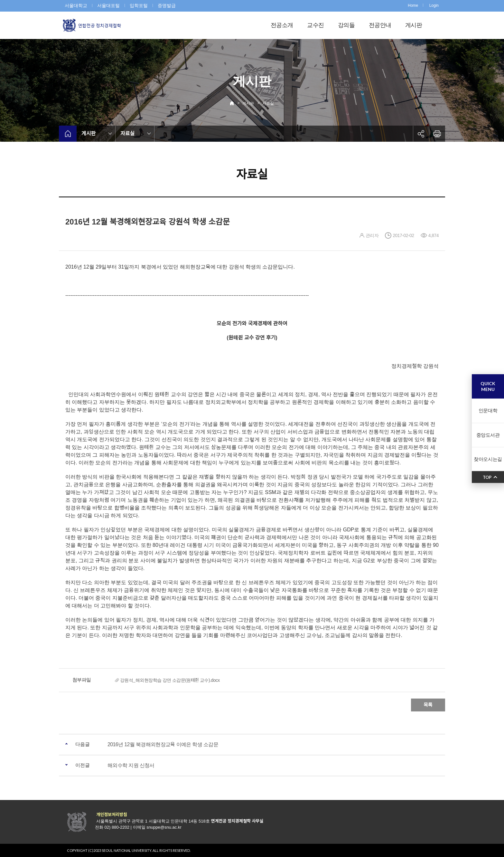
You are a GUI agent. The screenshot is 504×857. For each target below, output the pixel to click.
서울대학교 (76, 5)
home (68, 134)
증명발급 (167, 5)
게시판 (414, 25)
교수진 (315, 25)
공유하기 (421, 134)
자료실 (268, 103)
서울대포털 (108, 5)
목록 (428, 705)
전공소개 (282, 25)
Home (413, 5)
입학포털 (139, 5)
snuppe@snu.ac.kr (164, 827)
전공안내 (380, 25)
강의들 (346, 25)
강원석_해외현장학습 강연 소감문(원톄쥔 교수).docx (170, 680)
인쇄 (437, 134)
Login (434, 5)
